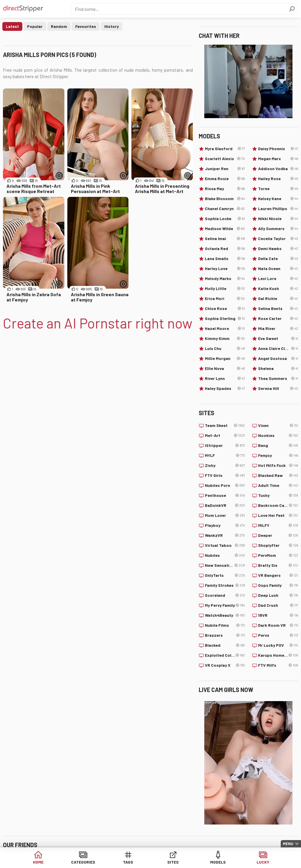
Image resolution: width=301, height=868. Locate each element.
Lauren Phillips (278, 209)
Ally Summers (278, 229)
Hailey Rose (278, 179)
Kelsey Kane (278, 199)
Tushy (278, 495)
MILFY (278, 525)
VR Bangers (278, 575)
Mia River (278, 329)
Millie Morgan (225, 358)
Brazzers (225, 635)
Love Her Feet (278, 515)
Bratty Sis (278, 565)
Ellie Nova (225, 368)
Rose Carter (278, 319)
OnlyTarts (225, 575)
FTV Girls (225, 475)
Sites (173, 862)
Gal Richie (278, 299)
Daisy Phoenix (278, 149)
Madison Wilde (225, 229)
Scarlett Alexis (225, 159)
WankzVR (225, 535)
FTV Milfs (278, 665)
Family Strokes (225, 585)
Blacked (225, 645)
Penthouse (225, 495)
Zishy (225, 465)
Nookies (278, 435)
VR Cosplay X (225, 665)
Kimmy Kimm (225, 339)
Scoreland (225, 595)
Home (38, 862)
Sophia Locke (225, 219)
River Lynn (225, 378)
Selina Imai (225, 239)
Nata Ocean (278, 269)
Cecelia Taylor (278, 239)
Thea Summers (278, 378)
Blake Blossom (225, 199)
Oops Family (278, 585)
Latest (12, 26)
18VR (278, 615)
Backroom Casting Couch (278, 505)
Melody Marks (225, 279)
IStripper (225, 445)
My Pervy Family (225, 605)
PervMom (278, 555)
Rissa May (225, 189)
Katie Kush (278, 289)
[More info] (59, 176)
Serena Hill (278, 388)
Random (59, 26)
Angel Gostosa (278, 358)
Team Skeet (225, 425)
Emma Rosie (225, 179)
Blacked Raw (278, 475)
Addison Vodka (278, 169)
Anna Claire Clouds (278, 348)
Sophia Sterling (225, 319)
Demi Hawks (278, 249)
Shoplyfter (278, 545)
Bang (278, 445)
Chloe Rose (225, 309)
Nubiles (225, 555)
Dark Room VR (278, 625)
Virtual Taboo (225, 545)
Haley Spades (225, 388)
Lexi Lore (278, 279)
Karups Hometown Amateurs (278, 655)
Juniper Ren (225, 169)
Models (218, 862)
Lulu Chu (225, 348)
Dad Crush (278, 605)
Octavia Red (225, 249)
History (112, 26)
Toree (278, 189)
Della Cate (278, 259)
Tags (128, 862)
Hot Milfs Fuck (278, 465)
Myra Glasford (225, 149)
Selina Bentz (278, 309)
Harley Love (225, 269)
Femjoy (278, 455)
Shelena (278, 368)
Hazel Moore (225, 329)
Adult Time (278, 485)
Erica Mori (225, 299)
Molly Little (225, 289)
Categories (83, 862)
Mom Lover (225, 515)
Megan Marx (278, 159)
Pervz (278, 635)
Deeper (278, 535)
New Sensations (225, 565)
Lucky (263, 862)
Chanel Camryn (225, 209)
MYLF (225, 455)
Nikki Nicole (278, 219)
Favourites (86, 26)
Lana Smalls (225, 259)
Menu (288, 844)
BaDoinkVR (225, 505)
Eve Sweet (278, 339)
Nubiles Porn (225, 485)
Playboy (225, 525)
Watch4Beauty (225, 615)
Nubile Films (225, 625)
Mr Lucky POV (278, 645)
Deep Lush (278, 595)
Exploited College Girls (225, 655)
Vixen (278, 425)
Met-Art (225, 435)
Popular (35, 26)
